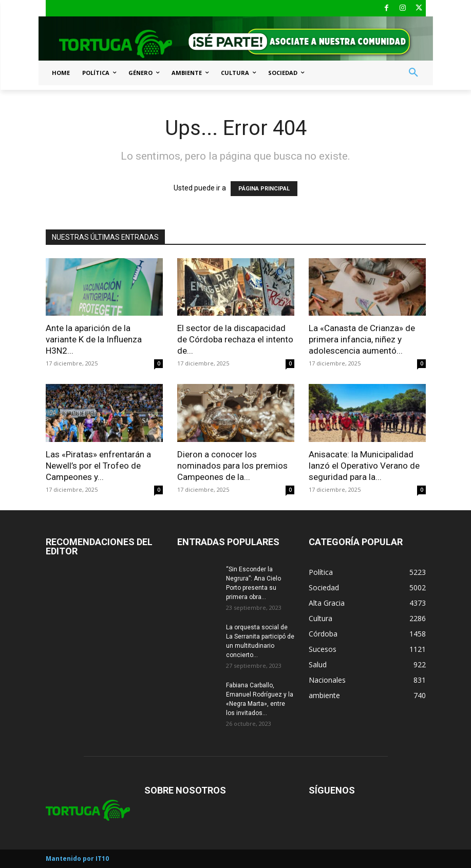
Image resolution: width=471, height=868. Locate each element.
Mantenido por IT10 (77, 859)
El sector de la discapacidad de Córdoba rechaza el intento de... (235, 339)
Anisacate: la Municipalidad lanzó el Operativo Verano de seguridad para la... (364, 466)
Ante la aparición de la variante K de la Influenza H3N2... (94, 339)
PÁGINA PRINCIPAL (264, 189)
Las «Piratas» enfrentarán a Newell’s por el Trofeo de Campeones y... (98, 466)
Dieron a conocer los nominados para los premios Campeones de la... (232, 466)
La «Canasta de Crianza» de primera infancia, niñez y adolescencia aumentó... (362, 339)
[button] (413, 73)
